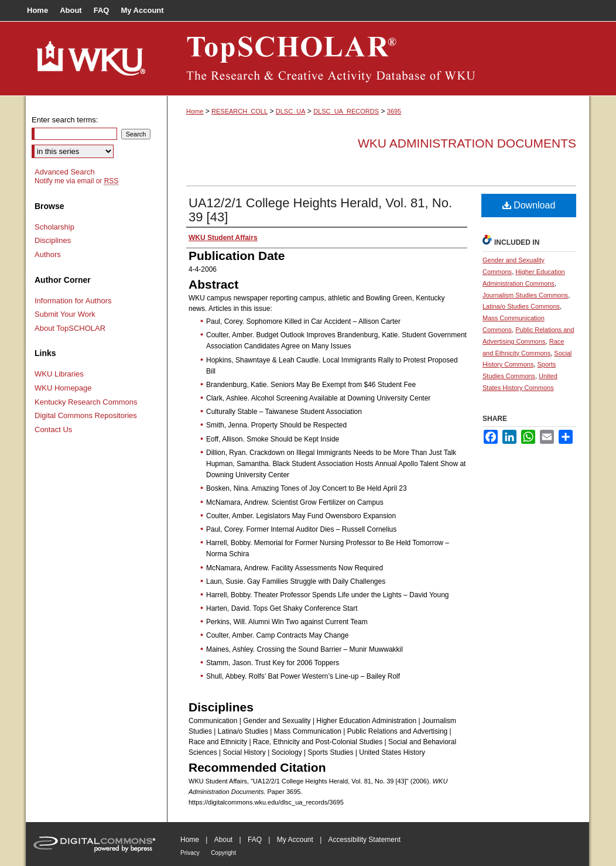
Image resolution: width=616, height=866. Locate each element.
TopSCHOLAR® (378, 59)
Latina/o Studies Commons (521, 306)
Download (529, 205)
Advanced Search (65, 172)
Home (195, 111)
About (223, 840)
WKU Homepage (63, 388)
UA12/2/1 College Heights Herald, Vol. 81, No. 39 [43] (320, 210)
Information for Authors (73, 301)
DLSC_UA (291, 111)
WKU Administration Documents (467, 143)
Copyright (223, 853)
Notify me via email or (76, 181)
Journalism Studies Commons (525, 295)
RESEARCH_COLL (239, 111)
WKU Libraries (59, 374)
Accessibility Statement (365, 840)
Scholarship (54, 227)
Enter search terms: (65, 120)
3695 (394, 111)
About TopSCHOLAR (70, 328)
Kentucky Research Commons (86, 402)
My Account (295, 840)
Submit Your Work (65, 314)
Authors (48, 254)
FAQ (255, 840)
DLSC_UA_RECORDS (346, 111)
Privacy (190, 853)
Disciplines (53, 240)
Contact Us (53, 429)
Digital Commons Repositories (86, 415)
